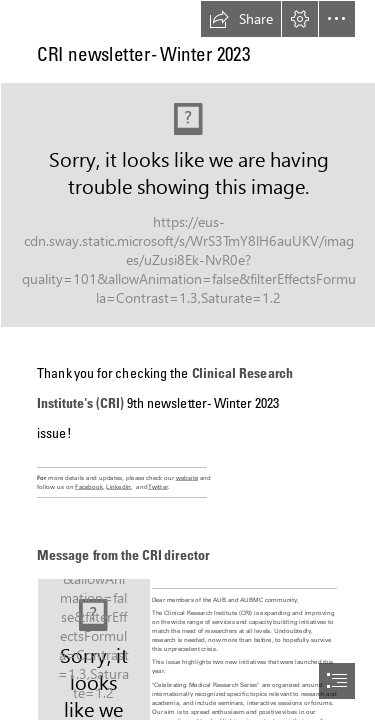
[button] (241, 19)
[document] (187, 360)
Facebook (89, 487)
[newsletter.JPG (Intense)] (187, 204)
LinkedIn (118, 487)
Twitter (158, 487)
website (187, 478)
